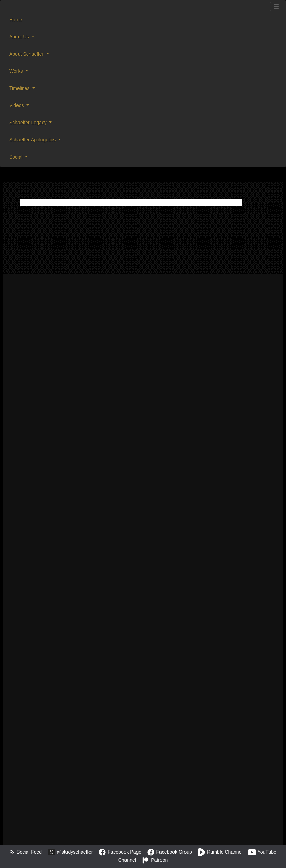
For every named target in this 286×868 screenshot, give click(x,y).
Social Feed (26, 852)
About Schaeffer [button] (27, 54)
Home (16, 20)
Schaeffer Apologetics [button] (33, 140)
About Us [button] (20, 37)
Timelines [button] (20, 88)
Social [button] (16, 157)
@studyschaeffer (70, 852)
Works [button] (17, 71)
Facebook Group (169, 852)
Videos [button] (17, 105)
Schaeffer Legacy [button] (29, 123)
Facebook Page (120, 852)
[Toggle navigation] (276, 7)
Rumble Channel (220, 852)
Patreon (154, 860)
